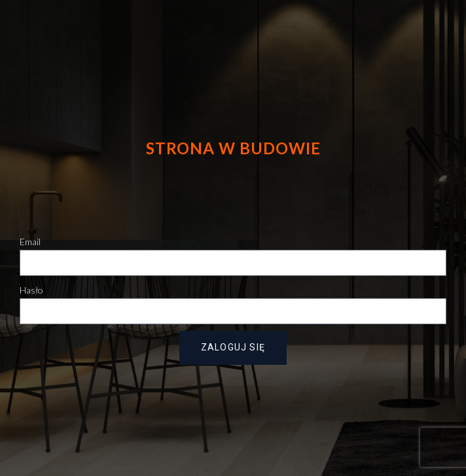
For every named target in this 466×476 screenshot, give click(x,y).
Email (30, 242)
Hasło (31, 290)
